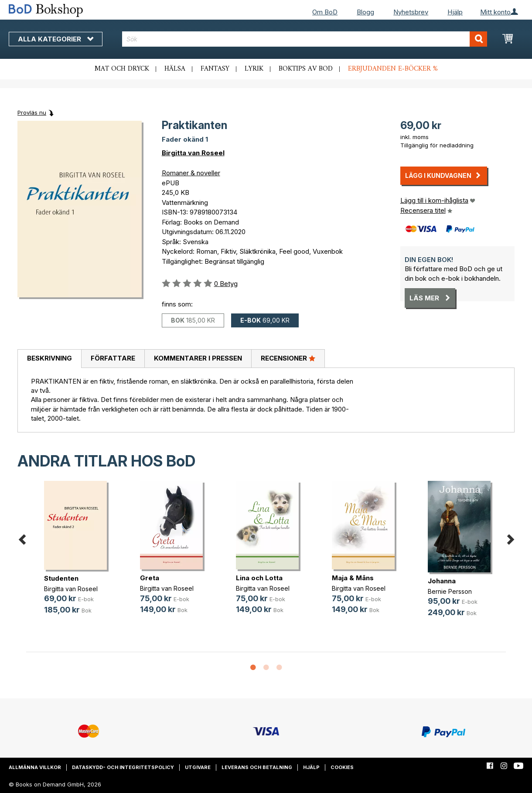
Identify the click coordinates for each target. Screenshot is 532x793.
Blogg (365, 12)
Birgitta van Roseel (193, 153)
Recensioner (288, 358)
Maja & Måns (353, 578)
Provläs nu (32, 112)
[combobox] (305, 39)
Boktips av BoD (306, 69)
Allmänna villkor (35, 767)
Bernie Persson (450, 591)
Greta (150, 578)
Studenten (61, 578)
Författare (113, 358)
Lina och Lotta (259, 578)
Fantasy (215, 69)
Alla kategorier (56, 39)
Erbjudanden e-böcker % (393, 69)
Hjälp (455, 12)
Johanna (442, 581)
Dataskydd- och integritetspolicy (123, 767)
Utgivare (198, 767)
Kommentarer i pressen (198, 358)
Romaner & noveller (191, 173)
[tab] (49, 359)
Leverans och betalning (257, 767)
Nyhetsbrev (411, 12)
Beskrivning (49, 358)
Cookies (342, 767)
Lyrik (254, 69)
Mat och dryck (122, 69)
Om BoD (325, 12)
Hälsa (175, 69)
